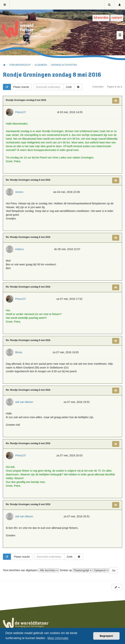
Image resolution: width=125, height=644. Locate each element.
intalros (19, 249)
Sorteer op (76, 570)
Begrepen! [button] (106, 636)
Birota (19, 352)
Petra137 (21, 112)
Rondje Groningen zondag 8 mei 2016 (52, 75)
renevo (19, 192)
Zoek (69, 87)
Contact (117, 18)
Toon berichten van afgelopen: (31, 570)
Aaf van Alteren (24, 402)
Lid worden (101, 18)
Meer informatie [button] (58, 638)
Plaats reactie (16, 87)
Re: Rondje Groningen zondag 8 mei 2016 (28, 180)
